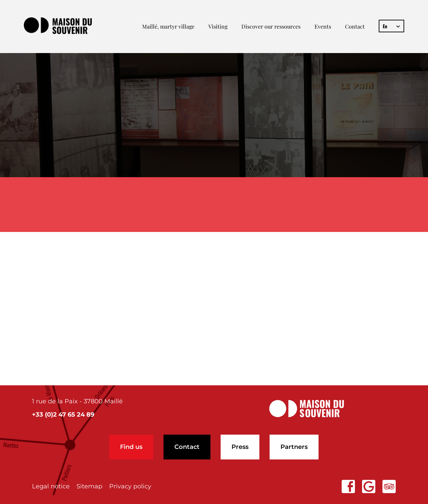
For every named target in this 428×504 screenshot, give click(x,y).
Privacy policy (130, 486)
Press (240, 447)
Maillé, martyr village (168, 26)
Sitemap (89, 486)
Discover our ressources (271, 26)
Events (323, 26)
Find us (131, 447)
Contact (355, 26)
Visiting (218, 26)
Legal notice (51, 486)
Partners (294, 447)
